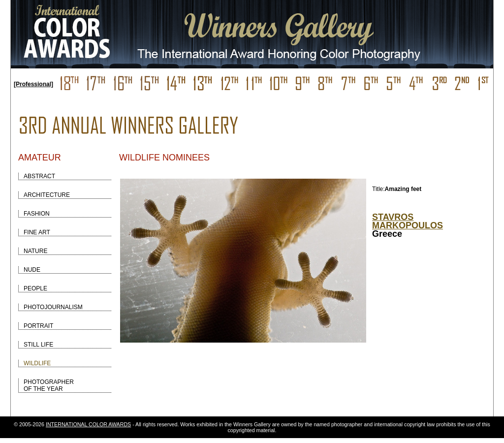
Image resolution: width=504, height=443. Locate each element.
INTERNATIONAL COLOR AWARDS (88, 424)
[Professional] (33, 84)
